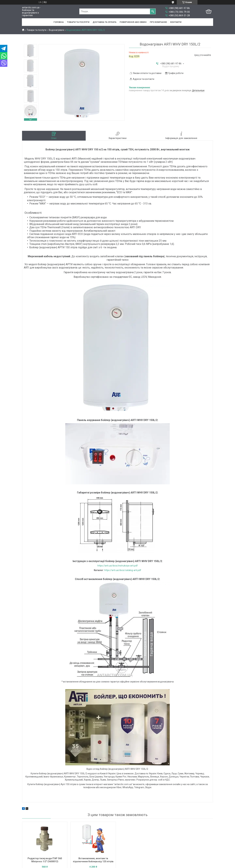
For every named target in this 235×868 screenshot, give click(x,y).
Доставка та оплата (105, 22)
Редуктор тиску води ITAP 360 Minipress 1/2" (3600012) (45, 860)
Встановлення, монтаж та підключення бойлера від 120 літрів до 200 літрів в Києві (93, 860)
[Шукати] (153, 11)
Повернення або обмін (133, 22)
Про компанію (158, 22)
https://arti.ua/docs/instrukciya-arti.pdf (118, 566)
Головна (59, 22)
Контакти (176, 22)
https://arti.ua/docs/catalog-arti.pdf (123, 570)
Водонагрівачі (56, 30)
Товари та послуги (78, 22)
